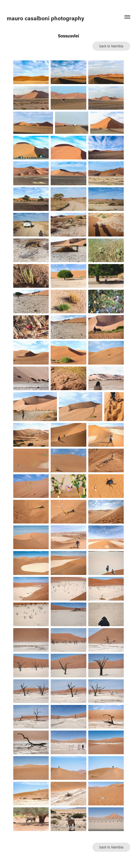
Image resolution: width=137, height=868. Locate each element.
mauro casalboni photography (45, 18)
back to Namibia (111, 46)
